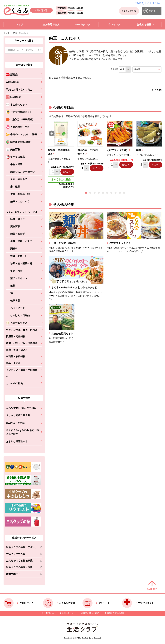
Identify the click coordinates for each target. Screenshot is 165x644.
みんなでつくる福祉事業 (22, 561)
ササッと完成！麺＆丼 (18, 415)
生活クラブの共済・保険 (22, 568)
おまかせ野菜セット (17, 441)
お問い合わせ (68, 613)
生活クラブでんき (22, 555)
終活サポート (22, 574)
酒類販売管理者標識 (116, 613)
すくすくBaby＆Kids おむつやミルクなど (23, 432)
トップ (6, 33)
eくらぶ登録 (129, 11)
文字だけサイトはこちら (148, 3)
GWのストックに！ (17, 423)
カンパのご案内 (14, 383)
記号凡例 (157, 90)
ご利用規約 (49, 613)
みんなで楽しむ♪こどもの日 (21, 408)
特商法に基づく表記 (90, 613)
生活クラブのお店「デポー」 (22, 548)
